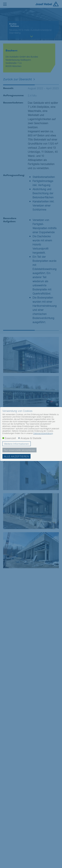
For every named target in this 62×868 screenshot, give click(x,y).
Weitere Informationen (16, 444)
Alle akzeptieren (16, 456)
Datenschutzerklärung (43, 433)
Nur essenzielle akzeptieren (19, 450)
